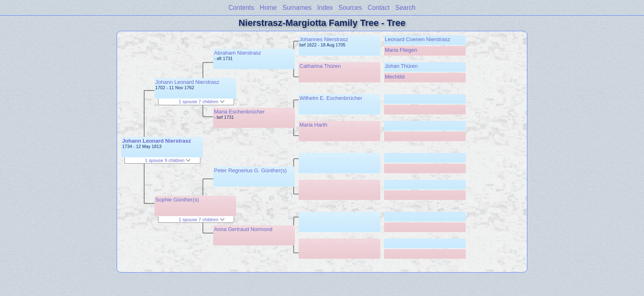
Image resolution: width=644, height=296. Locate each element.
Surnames (297, 8)
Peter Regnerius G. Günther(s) (250, 170)
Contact (379, 8)
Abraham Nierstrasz (238, 53)
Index (325, 8)
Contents (241, 8)
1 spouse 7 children (202, 102)
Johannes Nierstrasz (324, 39)
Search (405, 8)
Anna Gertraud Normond (243, 229)
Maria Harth (313, 125)
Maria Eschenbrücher (239, 112)
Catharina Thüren (320, 66)
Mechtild (395, 77)
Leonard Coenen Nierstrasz (417, 39)
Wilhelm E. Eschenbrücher (331, 98)
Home (268, 8)
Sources (350, 8)
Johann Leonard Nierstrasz (156, 141)
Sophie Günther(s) (177, 200)
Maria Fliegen (401, 50)
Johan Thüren (401, 66)
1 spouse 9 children (168, 160)
